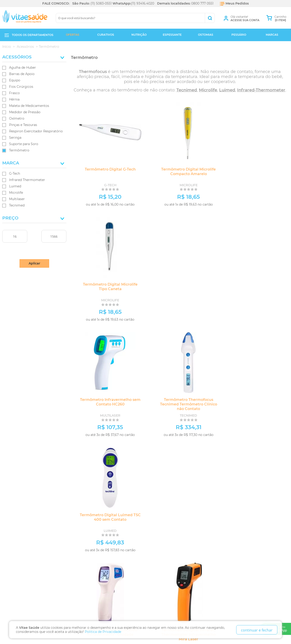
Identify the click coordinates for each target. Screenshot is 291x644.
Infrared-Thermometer (261, 90)
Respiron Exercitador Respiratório (36, 131)
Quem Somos (15, 509)
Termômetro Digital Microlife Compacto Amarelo (180, 172)
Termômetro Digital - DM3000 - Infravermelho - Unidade (106, 402)
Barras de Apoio (22, 74)
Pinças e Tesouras (23, 125)
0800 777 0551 (202, 3)
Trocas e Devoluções (23, 515)
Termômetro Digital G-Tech (106, 169)
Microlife (16, 193)
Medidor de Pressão (25, 112)
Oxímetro (17, 118)
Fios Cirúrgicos (21, 87)
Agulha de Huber (23, 68)
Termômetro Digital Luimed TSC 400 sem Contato (254, 287)
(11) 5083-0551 (101, 3)
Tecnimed (17, 205)
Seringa (15, 138)
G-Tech (15, 174)
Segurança (14, 536)
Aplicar (34, 263)
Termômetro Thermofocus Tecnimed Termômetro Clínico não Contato (180, 289)
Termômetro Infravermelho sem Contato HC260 (106, 287)
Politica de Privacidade (103, 632)
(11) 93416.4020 (143, 3)
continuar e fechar (257, 630)
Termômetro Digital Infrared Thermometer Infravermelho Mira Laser (180, 404)
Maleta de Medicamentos (29, 106)
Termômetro (19, 150)
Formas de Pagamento (23, 530)
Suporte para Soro (24, 144)
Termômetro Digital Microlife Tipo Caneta (254, 172)
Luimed (15, 186)
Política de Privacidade (25, 520)
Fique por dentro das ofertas (48, 478)
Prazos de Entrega (21, 525)
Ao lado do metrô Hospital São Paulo (110, 534)
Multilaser (17, 199)
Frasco (14, 93)
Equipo (15, 80)
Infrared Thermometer (27, 180)
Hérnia (14, 99)
